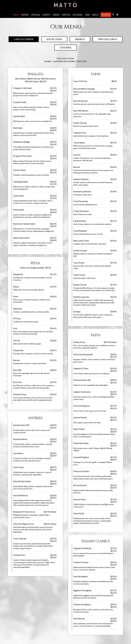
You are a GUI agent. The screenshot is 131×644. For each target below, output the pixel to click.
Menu (16, 15)
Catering (77, 15)
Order (56, 15)
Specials (36, 15)
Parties (66, 15)
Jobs (87, 15)
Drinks (25, 15)
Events (46, 15)
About (96, 15)
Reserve (106, 15)
